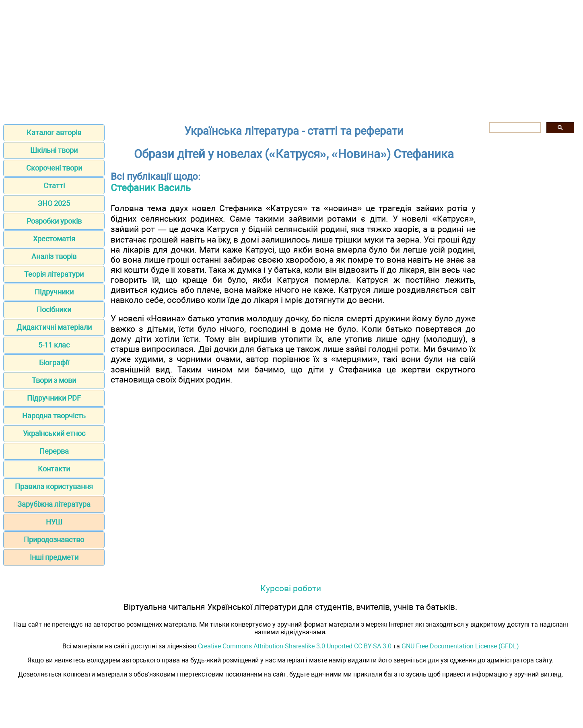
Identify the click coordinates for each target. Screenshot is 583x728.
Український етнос (54, 433)
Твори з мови (54, 380)
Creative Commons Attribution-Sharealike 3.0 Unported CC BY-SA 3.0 (295, 646)
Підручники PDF (54, 398)
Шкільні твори (54, 150)
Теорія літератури (54, 274)
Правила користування (54, 486)
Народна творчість (54, 416)
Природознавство (54, 540)
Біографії (54, 363)
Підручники (54, 292)
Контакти (54, 469)
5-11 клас (54, 345)
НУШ (54, 522)
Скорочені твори (54, 168)
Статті (54, 186)
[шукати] (514, 128)
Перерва (54, 451)
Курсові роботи (291, 588)
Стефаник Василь (151, 188)
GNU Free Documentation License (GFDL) (460, 646)
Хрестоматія (54, 239)
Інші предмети (54, 557)
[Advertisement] (292, 60)
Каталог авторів (54, 133)
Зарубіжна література (54, 504)
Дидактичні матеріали (54, 327)
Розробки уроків (54, 221)
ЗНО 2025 (54, 203)
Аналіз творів (54, 256)
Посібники (54, 310)
